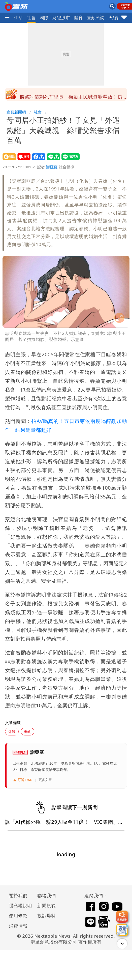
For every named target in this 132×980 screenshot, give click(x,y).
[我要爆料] (122, 917)
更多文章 (45, 780)
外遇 (12, 732)
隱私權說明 (19, 906)
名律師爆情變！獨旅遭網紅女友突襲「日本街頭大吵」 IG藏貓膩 (71, 96)
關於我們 (18, 895)
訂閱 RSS (23, 780)
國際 (44, 17)
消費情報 (18, 926)
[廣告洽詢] (122, 930)
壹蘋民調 (96, 17)
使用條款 (18, 916)
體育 (78, 17)
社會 (31, 17)
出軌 (27, 732)
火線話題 (117, 17)
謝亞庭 (52, 167)
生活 (19, 17)
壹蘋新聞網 (16, 112)
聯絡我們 (47, 895)
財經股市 (61, 17)
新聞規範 (47, 906)
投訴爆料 (47, 916)
